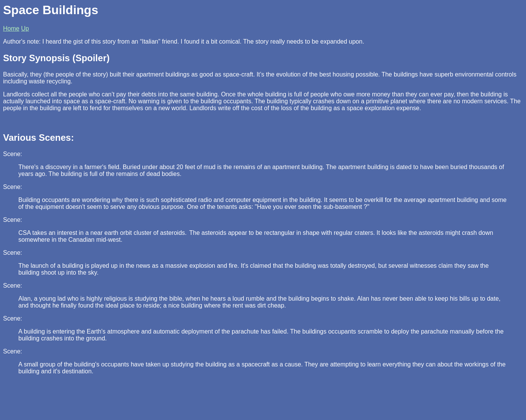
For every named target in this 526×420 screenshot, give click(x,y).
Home (11, 28)
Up (25, 28)
